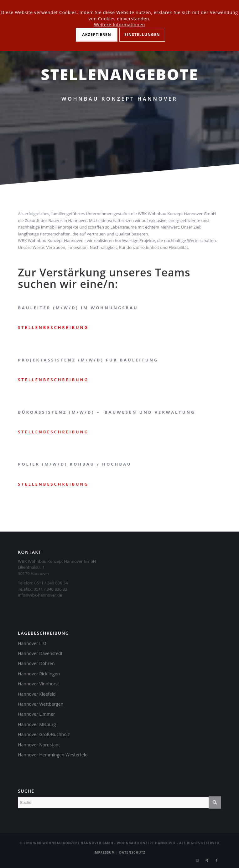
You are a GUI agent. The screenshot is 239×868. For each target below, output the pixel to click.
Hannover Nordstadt (39, 745)
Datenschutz (132, 852)
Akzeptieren (97, 35)
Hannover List (32, 643)
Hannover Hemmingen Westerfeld (53, 755)
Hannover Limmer (36, 714)
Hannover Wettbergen (41, 704)
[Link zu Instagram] (198, 860)
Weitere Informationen (119, 25)
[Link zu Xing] (207, 860)
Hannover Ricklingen (39, 674)
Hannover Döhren (36, 663)
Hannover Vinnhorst (38, 684)
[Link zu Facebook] (216, 860)
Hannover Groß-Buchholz (44, 734)
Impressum (104, 852)
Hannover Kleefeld (37, 694)
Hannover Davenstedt (40, 653)
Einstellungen (142, 35)
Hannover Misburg (37, 724)
